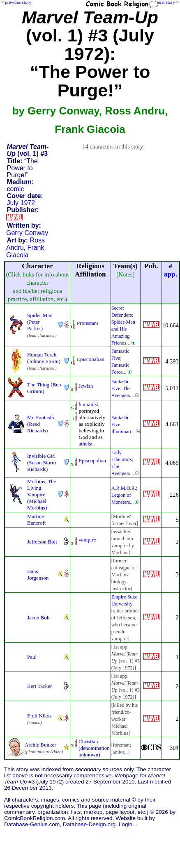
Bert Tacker (39, 686)
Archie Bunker (40, 745)
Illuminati (121, 432)
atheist (85, 444)
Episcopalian (91, 359)
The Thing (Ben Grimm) (44, 388)
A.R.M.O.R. (124, 488)
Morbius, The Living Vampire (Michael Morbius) (42, 495)
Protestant (88, 323)
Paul (32, 657)
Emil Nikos (39, 716)
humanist (88, 404)
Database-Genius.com (32, 824)
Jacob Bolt (38, 618)
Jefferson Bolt (42, 542)
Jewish (86, 386)
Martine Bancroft (36, 520)
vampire (87, 540)
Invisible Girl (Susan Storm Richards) (42, 463)
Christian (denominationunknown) (94, 748)
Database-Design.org (89, 824)
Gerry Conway (27, 233)
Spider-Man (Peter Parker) (40, 322)
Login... (128, 824)
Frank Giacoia (25, 251)
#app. (171, 270)
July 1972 (21, 203)
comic (16, 189)
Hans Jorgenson (38, 574)
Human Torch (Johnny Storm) (44, 358)
